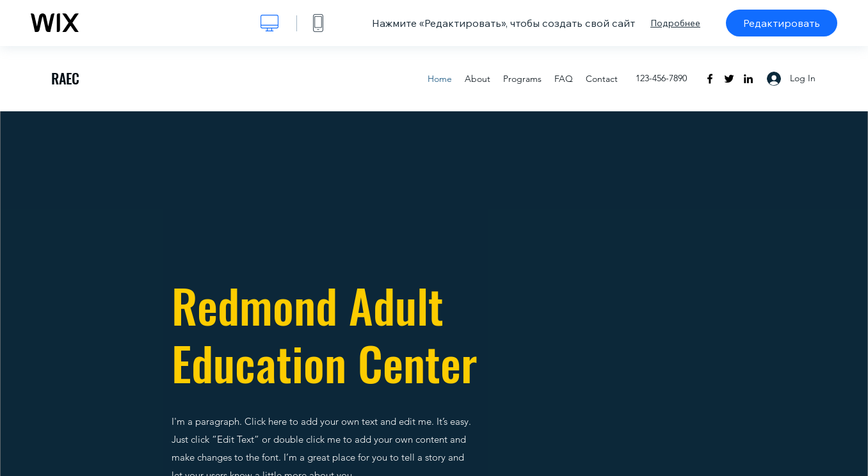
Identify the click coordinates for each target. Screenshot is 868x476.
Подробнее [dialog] (675, 23)
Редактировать (782, 23)
